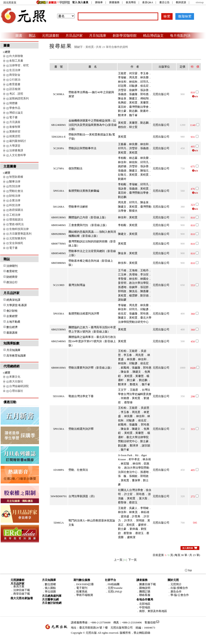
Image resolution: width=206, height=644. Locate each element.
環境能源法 (16, 219)
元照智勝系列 (18, 238)
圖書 (19, 35)
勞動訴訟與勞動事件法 (82, 148)
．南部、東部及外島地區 (152, 611)
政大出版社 (16, 381)
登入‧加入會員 (80, 2)
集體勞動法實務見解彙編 (84, 191)
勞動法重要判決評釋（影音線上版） (91, 368)
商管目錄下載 (22, 594)
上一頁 (118, 560)
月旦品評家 (74, 35)
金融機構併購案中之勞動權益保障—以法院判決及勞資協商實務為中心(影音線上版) (93, 125)
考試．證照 (16, 94)
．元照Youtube (114, 588)
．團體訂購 (143, 592)
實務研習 (15, 131)
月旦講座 (15, 122)
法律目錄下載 (22, 590)
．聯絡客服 (143, 595)
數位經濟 (12, 327)
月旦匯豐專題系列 (20, 234)
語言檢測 (15, 89)
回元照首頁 (10, 3)
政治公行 (12, 282)
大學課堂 (15, 146)
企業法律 (15, 200)
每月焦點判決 (180, 35)
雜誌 (32, 35)
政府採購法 (16, 210)
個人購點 (50, 588)
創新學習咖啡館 (125, 35)
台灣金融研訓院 (19, 386)
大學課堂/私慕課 (17, 305)
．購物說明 (143, 588)
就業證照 (15, 136)
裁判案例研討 (18, 141)
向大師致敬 (16, 56)
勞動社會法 (16, 191)
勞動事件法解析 (78, 207)
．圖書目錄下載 (146, 584)
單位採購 (50, 592)
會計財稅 (12, 311)
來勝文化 (15, 377)
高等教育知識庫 (16, 356)
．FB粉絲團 (112, 584)
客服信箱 (150, 622)
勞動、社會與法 (78, 470)
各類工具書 (16, 61)
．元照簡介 (175, 584)
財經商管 (12, 277)
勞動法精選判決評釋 (81, 429)
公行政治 (15, 80)
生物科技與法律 (19, 229)
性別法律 (15, 186)
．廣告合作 (175, 592)
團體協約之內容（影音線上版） (88, 217)
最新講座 (12, 333)
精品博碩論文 (153, 35)
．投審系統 (80, 592)
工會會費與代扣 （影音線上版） (88, 225)
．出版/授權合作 (178, 588)
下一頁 (132, 560)
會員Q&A (148, 2)
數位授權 (50, 584)
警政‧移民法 (16, 224)
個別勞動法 (75, 168)
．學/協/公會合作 (178, 595)
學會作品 (15, 108)
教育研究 (12, 271)
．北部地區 (143, 604)
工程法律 (15, 215)
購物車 (99, 2)
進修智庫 (15, 127)
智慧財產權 (16, 177)
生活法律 (15, 70)
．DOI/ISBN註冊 (84, 584)
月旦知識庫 (98, 35)
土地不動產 (13, 322)
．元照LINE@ (114, 592)
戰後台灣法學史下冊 (81, 396)
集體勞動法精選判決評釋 (84, 314)
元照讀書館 (51, 35)
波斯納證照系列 (19, 98)
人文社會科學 (18, 155)
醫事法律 (15, 182)
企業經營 (12, 316)
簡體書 (13, 103)
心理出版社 (16, 391)
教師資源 (181, 2)
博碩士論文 (16, 113)
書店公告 (164, 2)
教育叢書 (15, 84)
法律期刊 (12, 266)
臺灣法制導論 (77, 285)
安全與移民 (16, 243)
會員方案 (19, 586)
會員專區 (131, 2)
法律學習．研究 (19, 65)
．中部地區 (143, 607)
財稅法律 (15, 196)
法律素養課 (16, 150)
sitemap (200, 2)
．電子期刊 (80, 588)
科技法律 (15, 205)
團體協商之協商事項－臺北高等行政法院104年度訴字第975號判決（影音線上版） (92, 341)
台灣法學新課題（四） (82, 496)
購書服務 (114, 2)
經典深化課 (13, 300)
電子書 (13, 117)
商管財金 (15, 75)
